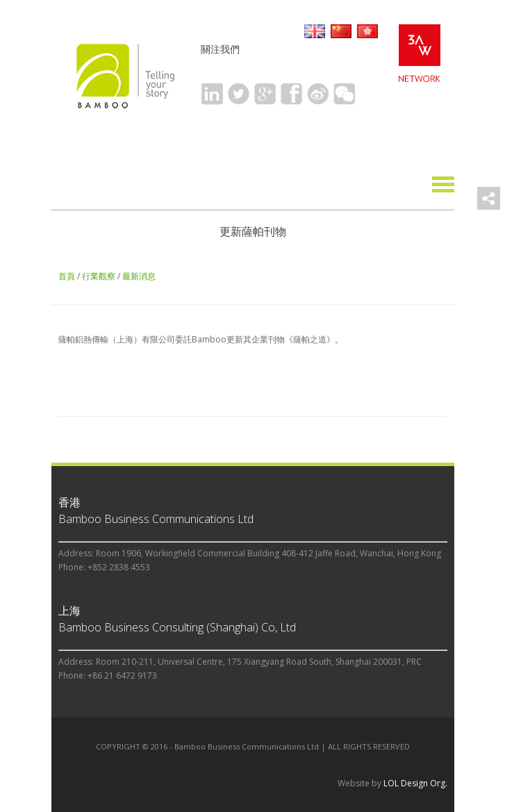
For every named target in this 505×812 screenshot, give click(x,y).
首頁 (67, 276)
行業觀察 (99, 276)
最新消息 (139, 276)
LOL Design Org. (415, 783)
